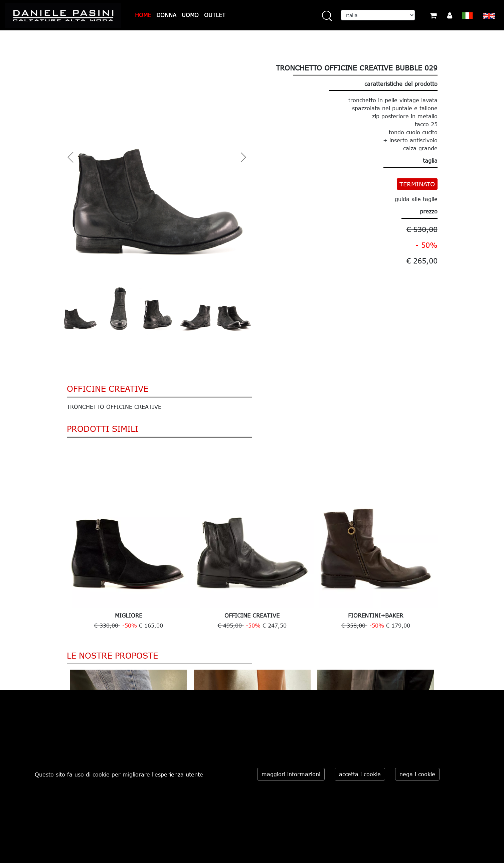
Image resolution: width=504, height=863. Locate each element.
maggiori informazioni (291, 774)
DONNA (166, 15)
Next (443, 539)
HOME (143, 15)
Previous (62, 539)
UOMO (190, 15)
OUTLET (215, 15)
